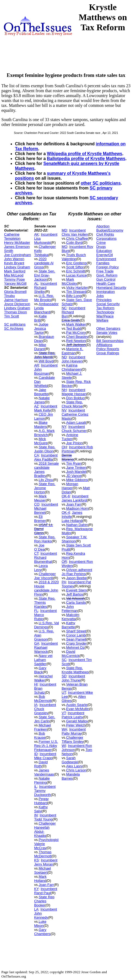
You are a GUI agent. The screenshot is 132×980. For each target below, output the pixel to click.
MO (64, 247)
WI (64, 746)
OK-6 (66, 496)
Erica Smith (71, 320)
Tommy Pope (14, 279)
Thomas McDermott (43, 854)
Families (103, 263)
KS (36, 860)
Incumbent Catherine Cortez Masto (75, 414)
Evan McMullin (78, 709)
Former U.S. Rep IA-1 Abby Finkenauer (46, 746)
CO (37, 504)
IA (36, 705)
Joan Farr (46, 885)
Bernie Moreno (68, 457)
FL (36, 611)
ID (36, 754)
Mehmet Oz (75, 647)
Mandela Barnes (71, 776)
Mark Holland (40, 879)
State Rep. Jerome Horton (45, 488)
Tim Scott (11, 316)
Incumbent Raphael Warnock (46, 647)
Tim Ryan (74, 463)
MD (64, 230)
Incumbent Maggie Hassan (74, 392)
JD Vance (74, 476)
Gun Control (106, 279)
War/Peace (105, 316)
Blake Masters (41, 425)
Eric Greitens (76, 263)
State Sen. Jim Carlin (45, 719)
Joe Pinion (75, 443)
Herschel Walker (43, 678)
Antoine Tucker (70, 437)
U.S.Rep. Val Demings (46, 625)
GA (37, 643)
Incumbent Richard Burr (73, 312)
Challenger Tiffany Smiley (73, 739)
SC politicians (15, 324)
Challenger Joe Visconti (45, 576)
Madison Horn (77, 508)
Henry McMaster (17, 243)
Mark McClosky (69, 281)
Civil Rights (105, 234)
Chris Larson (76, 770)
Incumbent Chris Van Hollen (75, 232)
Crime (101, 243)
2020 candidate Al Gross (44, 263)
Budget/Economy (110, 230)
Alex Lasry (75, 766)
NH (64, 390)
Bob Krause (40, 735)
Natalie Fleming (42, 780)
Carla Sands (76, 602)
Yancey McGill (15, 283)
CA (37, 455)
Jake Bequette (41, 392)
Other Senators (108, 328)
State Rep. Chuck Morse (72, 404)
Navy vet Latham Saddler (43, 660)
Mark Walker (76, 324)
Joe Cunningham (17, 255)
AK (36, 234)
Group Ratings (108, 353)
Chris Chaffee (77, 238)
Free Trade (105, 271)
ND (64, 357)
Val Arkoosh (76, 598)
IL (36, 787)
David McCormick (70, 654)
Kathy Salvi (41, 809)
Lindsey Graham (17, 267)
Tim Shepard (76, 292)
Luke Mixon (40, 924)
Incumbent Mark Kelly (46, 408)
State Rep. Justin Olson (45, 449)
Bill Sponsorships (110, 341)
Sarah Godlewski (70, 760)
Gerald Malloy (77, 721)
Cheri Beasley (77, 337)
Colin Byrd (74, 243)
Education (104, 251)
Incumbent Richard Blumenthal (46, 557)
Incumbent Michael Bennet (46, 508)
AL (36, 283)
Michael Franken (42, 727)
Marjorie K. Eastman (72, 351)
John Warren (14, 259)
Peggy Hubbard (41, 801)
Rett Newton (76, 341)
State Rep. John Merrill (45, 355)
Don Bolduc (75, 398)
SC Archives (14, 328)
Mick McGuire (41, 441)
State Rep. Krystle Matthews (75, 670)
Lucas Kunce (76, 275)
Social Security (108, 304)
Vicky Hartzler (77, 288)
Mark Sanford (15, 271)
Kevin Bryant (14, 263)
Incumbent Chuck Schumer (74, 429)
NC (64, 308)
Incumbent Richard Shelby (46, 288)
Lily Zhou (46, 480)
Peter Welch (76, 725)
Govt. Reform (107, 275)
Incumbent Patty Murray (74, 731)
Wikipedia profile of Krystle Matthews (85, 154)
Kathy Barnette (68, 625)
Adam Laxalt (76, 423)
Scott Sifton (75, 267)
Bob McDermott (43, 699)
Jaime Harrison (16, 300)
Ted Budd (74, 328)
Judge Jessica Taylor (41, 328)
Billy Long (74, 296)
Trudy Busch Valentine (74, 257)
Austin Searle (77, 705)
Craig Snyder (77, 643)
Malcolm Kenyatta (70, 617)
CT (36, 553)
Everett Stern (77, 590)
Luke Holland (72, 521)
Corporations (106, 238)
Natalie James (42, 400)
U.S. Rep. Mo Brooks (44, 298)
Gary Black (40, 670)
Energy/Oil (105, 255)
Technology (105, 312)
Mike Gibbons (77, 480)
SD (64, 676)
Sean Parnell (76, 639)
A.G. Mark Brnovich (44, 433)
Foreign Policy (107, 267)
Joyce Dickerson (17, 304)
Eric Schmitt (76, 271)
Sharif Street (76, 631)
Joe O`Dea (39, 547)
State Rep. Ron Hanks (45, 539)
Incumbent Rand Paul (46, 891)
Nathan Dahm (77, 525)
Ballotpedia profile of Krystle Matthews (86, 159)
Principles (104, 300)
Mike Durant (40, 347)
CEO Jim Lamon (43, 416)
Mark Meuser (40, 498)
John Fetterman (70, 609)
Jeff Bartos (75, 594)
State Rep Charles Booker (44, 901)
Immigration (106, 292)
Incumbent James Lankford (75, 498)
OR (64, 562)
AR (37, 365)
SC (64, 660)
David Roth (41, 764)
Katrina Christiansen (71, 367)
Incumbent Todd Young (45, 817)
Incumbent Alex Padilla (46, 457)
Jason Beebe (77, 578)
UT (64, 692)
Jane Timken (76, 468)
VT (64, 713)
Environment (106, 259)
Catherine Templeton (12, 236)
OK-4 (66, 512)
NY (64, 427)
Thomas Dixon (16, 312)
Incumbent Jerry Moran (46, 862)
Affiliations (104, 345)
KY (36, 889)
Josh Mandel (76, 472)
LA (36, 909)
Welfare (102, 320)
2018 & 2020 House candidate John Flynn (46, 588)
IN (36, 815)
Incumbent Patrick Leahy (73, 715)
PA (64, 582)
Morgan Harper (70, 486)
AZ (36, 406)
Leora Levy (41, 568)
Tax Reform (105, 308)
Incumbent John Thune (73, 678)
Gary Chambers (42, 932)
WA (64, 729)
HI (36, 684)
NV (64, 410)
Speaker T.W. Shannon (74, 539)
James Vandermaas (44, 772)
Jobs (100, 296)
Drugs (101, 247)
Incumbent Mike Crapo (45, 756)
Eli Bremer (40, 519)
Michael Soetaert (42, 870)
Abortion (103, 226)
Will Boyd (46, 361)
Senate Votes (107, 333)
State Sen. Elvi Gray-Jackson (45, 275)
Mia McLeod (14, 275)
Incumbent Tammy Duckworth (45, 791)
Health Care (106, 283)
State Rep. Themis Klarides (45, 602)
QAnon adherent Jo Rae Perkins (77, 572)
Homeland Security (111, 288)
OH (64, 447)
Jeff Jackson (76, 345)
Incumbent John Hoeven (73, 359)
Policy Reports (108, 349)
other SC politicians (101, 183)
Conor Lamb (76, 635)
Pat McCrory (76, 333)
